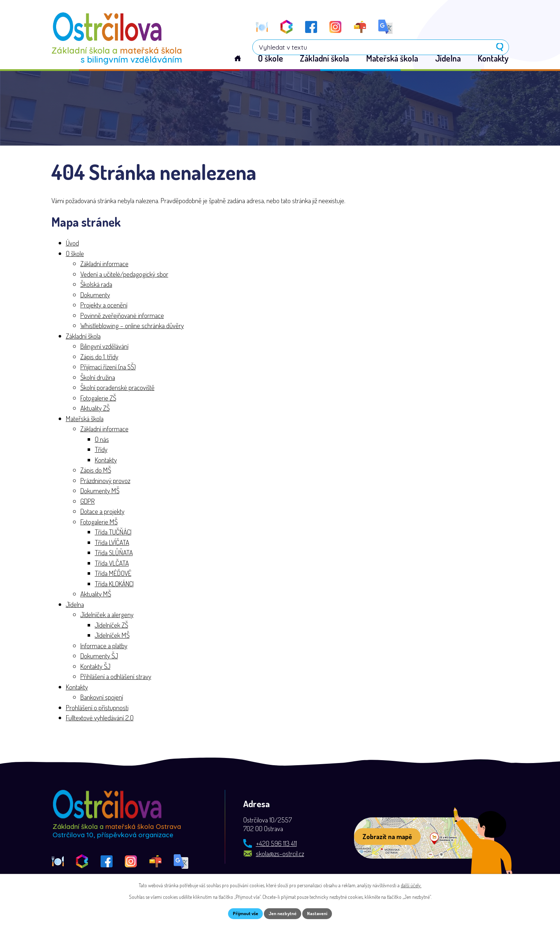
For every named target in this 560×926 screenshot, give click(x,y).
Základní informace (104, 264)
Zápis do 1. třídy (99, 357)
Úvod (72, 244)
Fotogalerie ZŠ (98, 398)
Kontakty (106, 460)
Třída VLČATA (112, 563)
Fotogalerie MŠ (99, 522)
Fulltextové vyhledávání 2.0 (100, 718)
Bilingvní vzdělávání (104, 347)
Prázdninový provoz (105, 481)
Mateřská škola (85, 419)
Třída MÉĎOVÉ (113, 574)
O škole (75, 254)
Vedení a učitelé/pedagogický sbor (124, 274)
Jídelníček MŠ (112, 636)
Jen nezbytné (283, 913)
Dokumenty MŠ (100, 491)
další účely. (411, 884)
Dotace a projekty (102, 512)
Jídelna (75, 605)
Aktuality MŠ (96, 594)
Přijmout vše (241, 913)
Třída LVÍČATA (112, 543)
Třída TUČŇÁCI (113, 533)
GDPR (88, 501)
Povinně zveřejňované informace (122, 316)
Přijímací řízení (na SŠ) (108, 367)
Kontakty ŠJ (95, 667)
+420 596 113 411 (276, 844)
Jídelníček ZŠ (111, 625)
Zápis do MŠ (96, 471)
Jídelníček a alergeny (107, 615)
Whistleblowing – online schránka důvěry (132, 326)
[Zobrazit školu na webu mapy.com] (421, 839)
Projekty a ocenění (104, 305)
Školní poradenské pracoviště (117, 388)
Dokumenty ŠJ (99, 656)
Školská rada (96, 285)
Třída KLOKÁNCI (114, 584)
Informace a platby (104, 646)
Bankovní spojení (102, 698)
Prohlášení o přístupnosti (97, 708)
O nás (102, 439)
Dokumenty (95, 295)
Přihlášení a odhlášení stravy (116, 677)
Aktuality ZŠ (95, 409)
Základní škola (83, 336)
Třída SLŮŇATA (114, 553)
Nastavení (321, 913)
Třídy (101, 450)
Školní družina (98, 378)
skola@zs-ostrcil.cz (280, 854)
